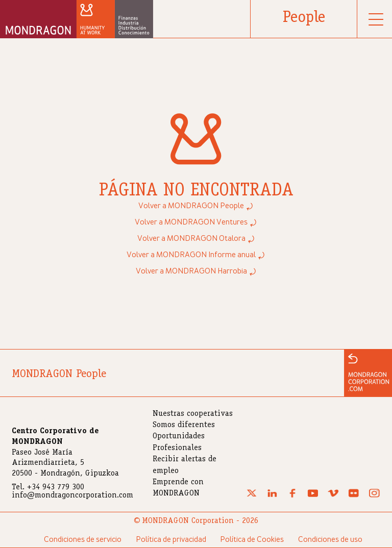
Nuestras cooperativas (193, 414)
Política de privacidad (171, 540)
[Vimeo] (333, 496)
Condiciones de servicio (83, 540)
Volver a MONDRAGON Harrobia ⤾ (196, 271)
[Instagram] (374, 496)
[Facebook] (292, 496)
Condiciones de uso (330, 540)
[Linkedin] (272, 496)
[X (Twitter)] (252, 496)
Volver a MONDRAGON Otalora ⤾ (196, 239)
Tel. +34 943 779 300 (48, 488)
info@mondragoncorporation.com (72, 496)
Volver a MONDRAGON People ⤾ (196, 206)
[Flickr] (354, 496)
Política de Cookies (252, 540)
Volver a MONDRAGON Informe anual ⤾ (196, 255)
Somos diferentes (184, 426)
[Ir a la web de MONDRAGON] (368, 373)
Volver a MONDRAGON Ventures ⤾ (196, 222)
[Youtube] (313, 496)
